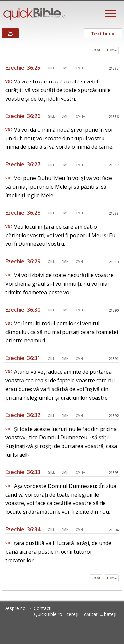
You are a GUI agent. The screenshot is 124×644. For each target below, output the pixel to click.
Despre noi (15, 608)
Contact (42, 608)
